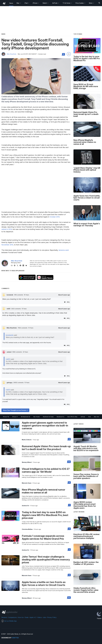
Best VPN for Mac (72, 417)
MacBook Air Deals (48, 417)
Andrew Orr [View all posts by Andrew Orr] (26, 506)
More (92, 3)
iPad (27, 3)
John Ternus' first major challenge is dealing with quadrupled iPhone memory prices (46, 560)
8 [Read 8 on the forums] (69, 575)
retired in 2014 (7, 229)
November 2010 (7, 245)
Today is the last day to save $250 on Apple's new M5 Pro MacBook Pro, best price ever (45, 515)
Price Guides (80, 3)
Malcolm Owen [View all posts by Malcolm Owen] (27, 483)
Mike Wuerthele (12, 54)
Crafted (15, 638)
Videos (40, 617)
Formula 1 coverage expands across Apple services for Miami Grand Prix (43, 537)
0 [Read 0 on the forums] (69, 439)
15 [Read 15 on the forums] (69, 598)
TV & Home (67, 3)
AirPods (56, 3)
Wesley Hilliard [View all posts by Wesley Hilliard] (27, 462)
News (11, 3)
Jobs (44, 617)
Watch (46, 3)
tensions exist (64, 250)
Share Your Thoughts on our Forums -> (15, 410)
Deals (27, 617)
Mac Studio (37, 417)
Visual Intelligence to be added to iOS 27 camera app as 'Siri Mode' (46, 470)
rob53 (9, 309)
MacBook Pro (61, 417)
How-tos (21, 617)
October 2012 (55, 217)
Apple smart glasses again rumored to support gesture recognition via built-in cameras (45, 425)
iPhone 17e (6, 417)
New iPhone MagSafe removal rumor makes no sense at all (44, 491)
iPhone (36, 3)
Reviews (4, 617)
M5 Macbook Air (26, 417)
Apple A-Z (33, 617)
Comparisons (12, 617)
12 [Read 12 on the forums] (69, 462)
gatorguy (10, 383)
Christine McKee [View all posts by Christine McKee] (27, 529)
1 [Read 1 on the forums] (69, 505)
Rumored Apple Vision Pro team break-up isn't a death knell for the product (46, 448)
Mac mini (96, 417)
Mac (19, 3)
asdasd (9, 352)
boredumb (10, 295)
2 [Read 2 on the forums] (69, 550)
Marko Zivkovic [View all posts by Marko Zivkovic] (27, 440)
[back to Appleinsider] (4, 3)
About (64, 295)
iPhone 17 (15, 417)
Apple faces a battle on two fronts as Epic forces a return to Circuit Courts (44, 584)
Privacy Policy (52, 617)
